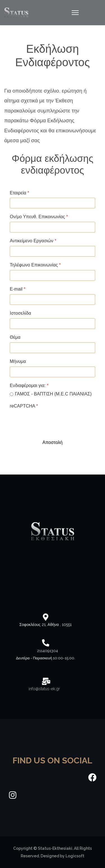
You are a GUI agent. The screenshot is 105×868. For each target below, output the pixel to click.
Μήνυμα (18, 361)
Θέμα (15, 337)
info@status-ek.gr (44, 689)
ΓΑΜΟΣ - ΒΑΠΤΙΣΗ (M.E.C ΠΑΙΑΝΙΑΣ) (53, 394)
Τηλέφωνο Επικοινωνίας (35, 265)
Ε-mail (18, 289)
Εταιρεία (19, 193)
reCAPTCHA (24, 406)
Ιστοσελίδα (20, 313)
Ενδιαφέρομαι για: (29, 385)
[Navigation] (75, 13)
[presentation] (52, 422)
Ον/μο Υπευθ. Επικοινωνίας (39, 217)
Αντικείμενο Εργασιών (33, 241)
